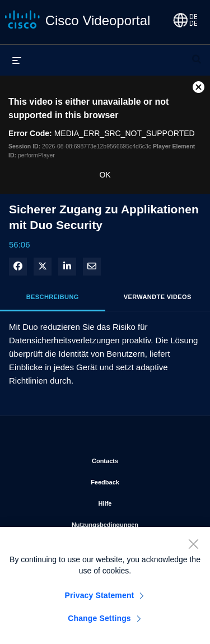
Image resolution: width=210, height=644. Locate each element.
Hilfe (146, 501)
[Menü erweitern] (17, 60)
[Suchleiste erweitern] (197, 54)
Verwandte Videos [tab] (158, 297)
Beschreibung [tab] (53, 297)
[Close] (193, 547)
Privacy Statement (100, 598)
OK (105, 175)
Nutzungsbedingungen (132, 522)
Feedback (142, 480)
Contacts (142, 459)
